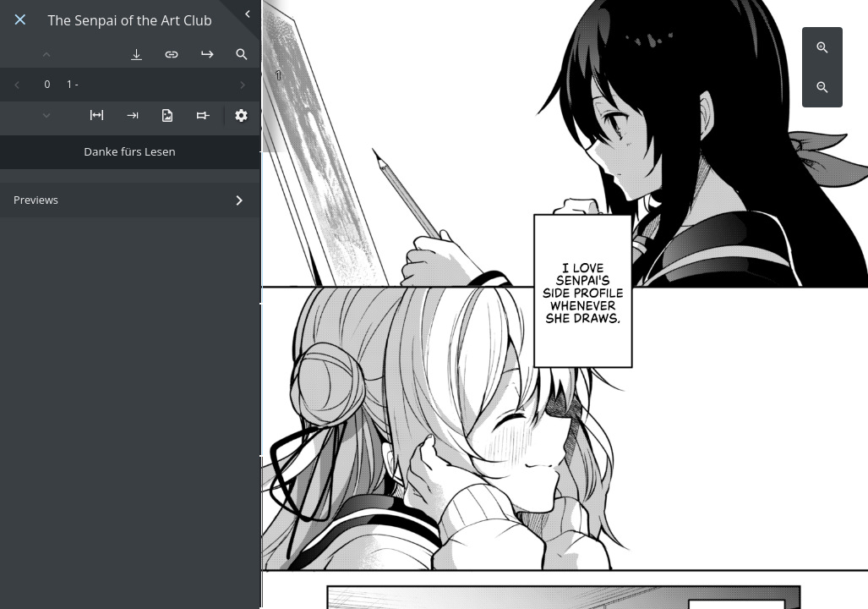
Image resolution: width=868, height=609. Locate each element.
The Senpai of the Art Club (129, 21)
